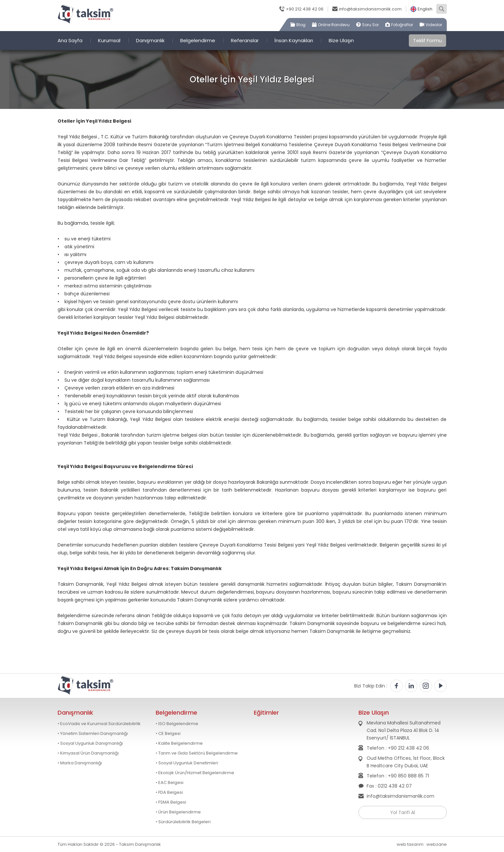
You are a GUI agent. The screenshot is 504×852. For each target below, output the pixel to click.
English (425, 9)
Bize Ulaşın (341, 40)
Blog (301, 25)
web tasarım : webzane (422, 844)
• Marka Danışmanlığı (80, 763)
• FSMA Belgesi (171, 802)
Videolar (434, 25)
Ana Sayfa (70, 40)
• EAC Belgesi (170, 783)
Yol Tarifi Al (403, 812)
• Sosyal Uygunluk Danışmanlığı (90, 743)
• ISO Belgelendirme (177, 724)
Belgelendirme (198, 40)
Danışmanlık (150, 40)
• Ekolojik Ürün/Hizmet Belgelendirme (195, 773)
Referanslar (245, 40)
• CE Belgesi (168, 734)
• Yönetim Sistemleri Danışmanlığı (93, 734)
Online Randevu (334, 25)
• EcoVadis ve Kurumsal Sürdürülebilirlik (99, 724)
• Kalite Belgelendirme (179, 743)
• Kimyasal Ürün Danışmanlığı (88, 753)
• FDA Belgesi (169, 792)
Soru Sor (370, 25)
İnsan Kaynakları (294, 40)
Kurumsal (109, 40)
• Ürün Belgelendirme (178, 812)
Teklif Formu (427, 40)
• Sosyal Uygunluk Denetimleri (187, 763)
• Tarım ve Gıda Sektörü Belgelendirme (197, 753)
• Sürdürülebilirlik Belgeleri (183, 822)
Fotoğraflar (402, 25)
